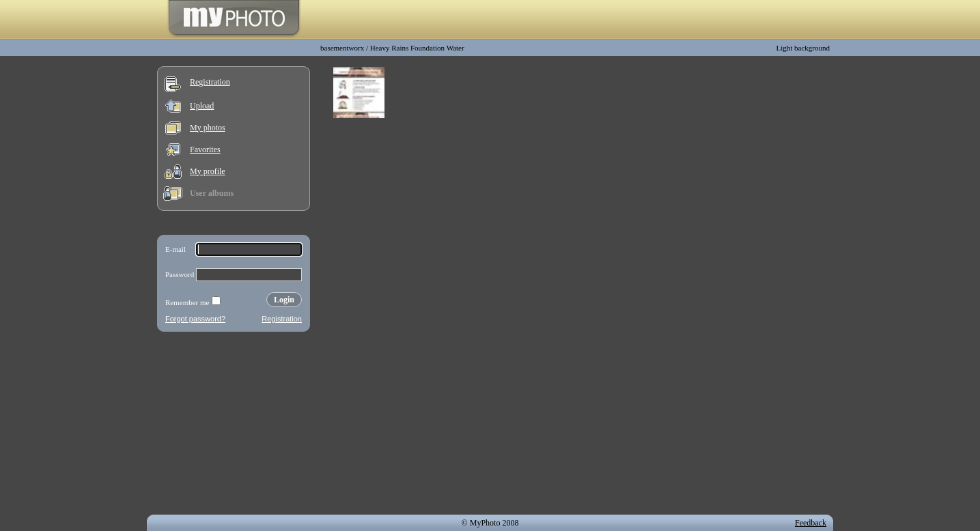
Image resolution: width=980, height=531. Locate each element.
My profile (208, 171)
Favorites (205, 149)
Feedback (811, 523)
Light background (803, 48)
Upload (202, 106)
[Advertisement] (234, 426)
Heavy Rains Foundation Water (417, 48)
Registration (210, 82)
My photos (208, 128)
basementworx (342, 48)
